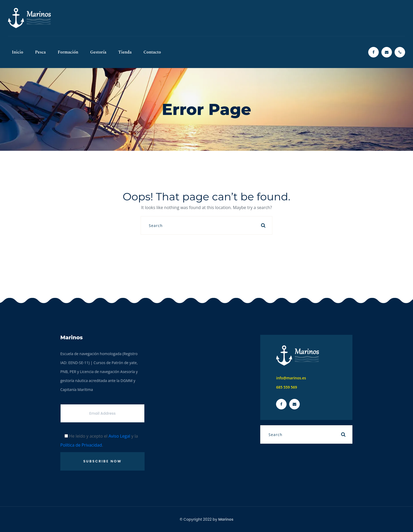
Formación (68, 52)
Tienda (125, 52)
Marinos (226, 519)
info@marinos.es (291, 378)
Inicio (18, 52)
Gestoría (98, 52)
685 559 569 (286, 387)
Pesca (40, 52)
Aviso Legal (119, 436)
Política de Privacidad (81, 445)
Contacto (152, 52)
